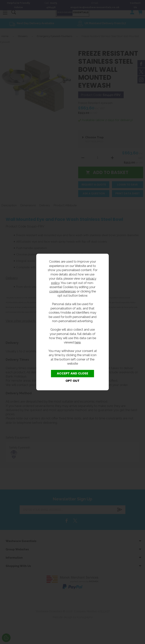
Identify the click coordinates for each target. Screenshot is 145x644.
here (78, 342)
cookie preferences (63, 291)
